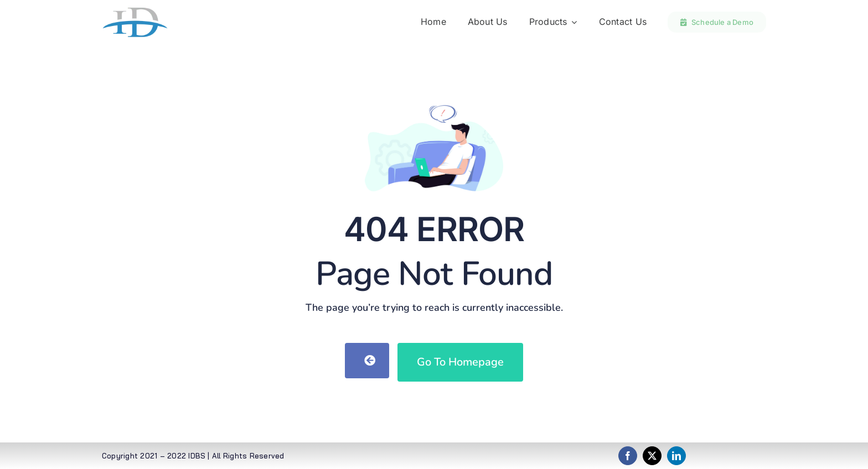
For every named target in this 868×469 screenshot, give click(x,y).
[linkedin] (676, 456)
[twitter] (652, 456)
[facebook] (628, 456)
